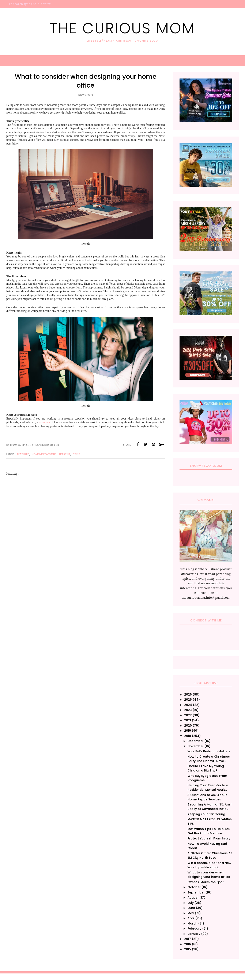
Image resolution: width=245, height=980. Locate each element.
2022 (188, 715)
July (191, 903)
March (192, 923)
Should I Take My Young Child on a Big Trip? (206, 768)
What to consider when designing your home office (209, 875)
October (194, 887)
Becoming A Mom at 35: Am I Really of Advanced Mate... (210, 807)
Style (76, 454)
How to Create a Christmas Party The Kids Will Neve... (209, 759)
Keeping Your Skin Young (206, 814)
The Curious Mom (122, 28)
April (191, 918)
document (45, 422)
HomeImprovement (44, 454)
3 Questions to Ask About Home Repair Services (207, 797)
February (194, 929)
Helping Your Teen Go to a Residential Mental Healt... (208, 787)
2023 (188, 710)
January (194, 934)
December (196, 741)
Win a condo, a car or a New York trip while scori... (209, 865)
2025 (188, 700)
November (196, 746)
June (191, 908)
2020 (188, 726)
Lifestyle (65, 454)
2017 (188, 939)
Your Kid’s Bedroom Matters (209, 751)
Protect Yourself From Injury (209, 838)
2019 (188, 731)
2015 (188, 949)
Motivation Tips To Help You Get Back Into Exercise (209, 831)
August (193, 897)
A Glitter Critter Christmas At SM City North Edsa (210, 855)
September (196, 892)
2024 (188, 705)
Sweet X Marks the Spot (206, 882)
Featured (23, 454)
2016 (188, 944)
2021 (188, 720)
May (191, 913)
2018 (188, 736)
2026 (188, 694)
